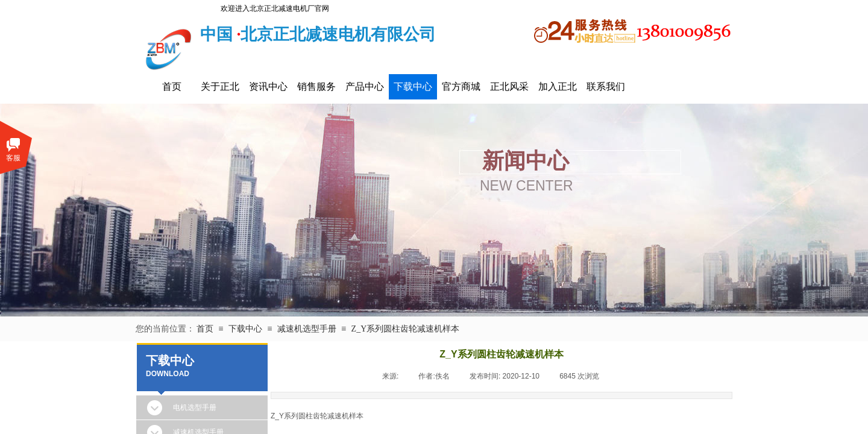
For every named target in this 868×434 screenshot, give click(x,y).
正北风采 (509, 86)
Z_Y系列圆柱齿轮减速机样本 (406, 329)
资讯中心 (268, 86)
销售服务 (316, 86)
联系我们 (606, 86)
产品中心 (365, 86)
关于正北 (220, 86)
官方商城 (461, 86)
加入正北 (558, 86)
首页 (172, 86)
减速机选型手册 (307, 329)
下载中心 (413, 86)
